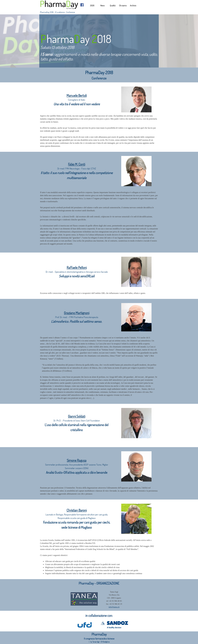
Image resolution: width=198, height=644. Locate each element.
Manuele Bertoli (77, 95)
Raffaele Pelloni (77, 267)
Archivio (133, 6)
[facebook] (82, 5)
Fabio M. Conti (77, 164)
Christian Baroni (77, 510)
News (102, 6)
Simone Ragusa (77, 460)
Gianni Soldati (77, 416)
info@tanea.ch (114, 607)
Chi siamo (123, 6)
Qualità (113, 6)
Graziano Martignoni (77, 313)
